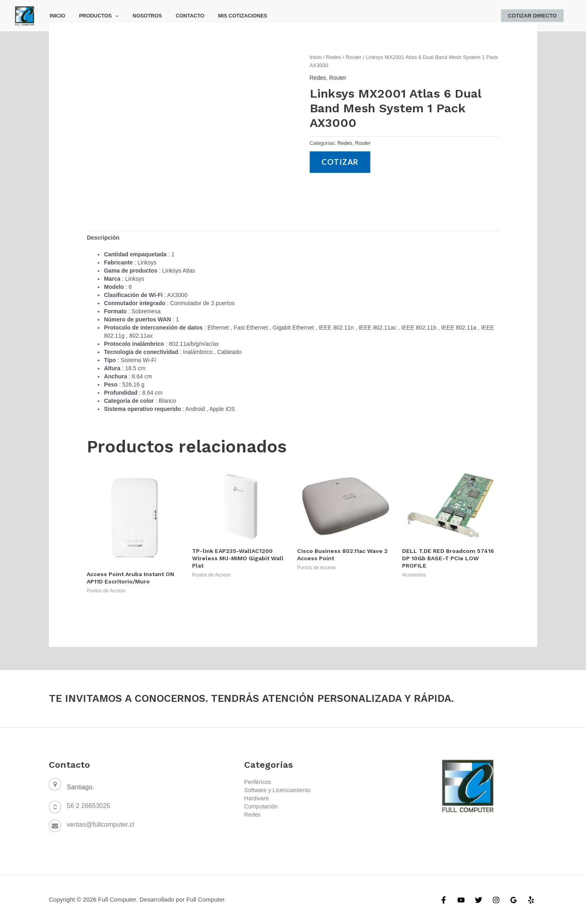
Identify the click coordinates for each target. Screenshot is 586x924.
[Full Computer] (24, 15)
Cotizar (340, 162)
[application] (110, 16)
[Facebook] (444, 900)
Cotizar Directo (534, 16)
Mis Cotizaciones (227, 16)
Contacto (178, 16)
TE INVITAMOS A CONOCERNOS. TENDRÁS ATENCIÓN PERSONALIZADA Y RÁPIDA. (255, 698)
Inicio (56, 16)
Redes (333, 57)
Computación (261, 806)
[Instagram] (496, 900)
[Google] (514, 900)
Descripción (103, 238)
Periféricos (258, 782)
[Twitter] (479, 900)
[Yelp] (531, 900)
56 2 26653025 (89, 806)
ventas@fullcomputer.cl (101, 825)
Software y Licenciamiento (277, 790)
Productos (94, 16)
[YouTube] (461, 900)
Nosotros (138, 16)
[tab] (103, 238)
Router (353, 57)
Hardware (257, 798)
